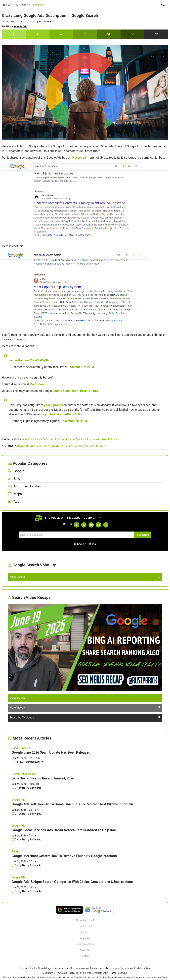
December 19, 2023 (81, 367)
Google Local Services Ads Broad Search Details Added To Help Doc (64, 907)
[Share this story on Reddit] (61, 34)
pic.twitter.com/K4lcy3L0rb (64, 414)
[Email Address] (76, 535)
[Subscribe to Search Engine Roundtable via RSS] (106, 525)
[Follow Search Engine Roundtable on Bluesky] (91, 525)
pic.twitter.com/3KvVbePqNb (29, 360)
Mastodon (79, 158)
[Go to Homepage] (23, 5)
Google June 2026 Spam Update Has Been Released (51, 830)
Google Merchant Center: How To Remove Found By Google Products (64, 933)
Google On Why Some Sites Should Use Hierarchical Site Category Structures (62, 446)
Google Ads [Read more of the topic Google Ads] (18, 877)
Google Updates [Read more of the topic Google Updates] (21, 825)
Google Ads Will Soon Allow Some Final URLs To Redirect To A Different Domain (72, 881)
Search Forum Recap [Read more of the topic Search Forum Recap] (24, 851)
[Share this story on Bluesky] (109, 34)
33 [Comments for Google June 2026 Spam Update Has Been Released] (15, 839)
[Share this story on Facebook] (14, 34)
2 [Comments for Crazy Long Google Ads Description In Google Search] (29, 22)
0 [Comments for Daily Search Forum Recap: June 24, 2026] (14, 865)
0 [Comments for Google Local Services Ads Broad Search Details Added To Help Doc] (14, 917)
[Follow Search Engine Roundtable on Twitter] (84, 525)
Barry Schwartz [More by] (46, 22)
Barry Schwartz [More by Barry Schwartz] (33, 839)
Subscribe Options (85, 544)
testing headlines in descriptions (75, 391)
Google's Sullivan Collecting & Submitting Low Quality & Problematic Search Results (71, 439)
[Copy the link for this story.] (156, 34)
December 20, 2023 (74, 421)
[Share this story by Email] (132, 34)
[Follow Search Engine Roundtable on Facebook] (77, 525)
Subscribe (143, 535)
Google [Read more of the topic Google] (16, 929)
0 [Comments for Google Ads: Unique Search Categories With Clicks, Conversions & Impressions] (14, 968)
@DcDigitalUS (53, 405)
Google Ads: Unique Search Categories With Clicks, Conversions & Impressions (72, 959)
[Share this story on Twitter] (38, 34)
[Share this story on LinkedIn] (85, 34)
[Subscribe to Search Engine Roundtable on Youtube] (98, 525)
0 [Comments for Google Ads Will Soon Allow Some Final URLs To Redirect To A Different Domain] (14, 891)
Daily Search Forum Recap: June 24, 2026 (43, 856)
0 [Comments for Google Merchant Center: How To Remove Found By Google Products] (14, 943)
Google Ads (21, 27)
